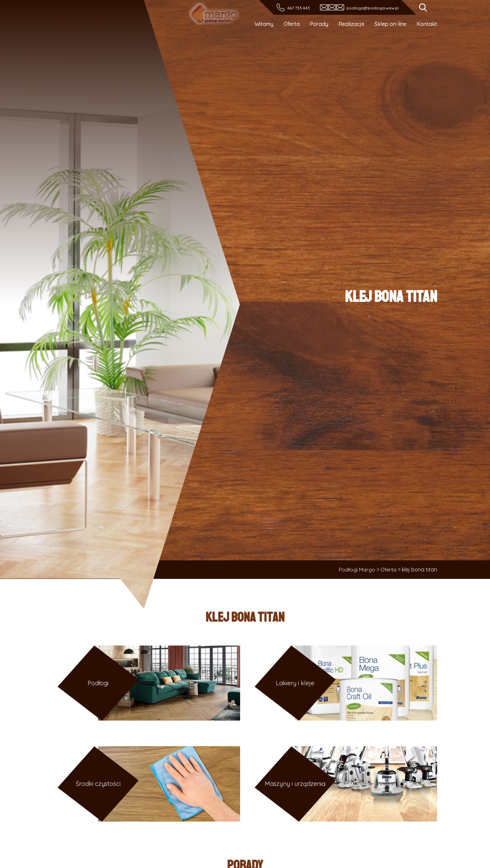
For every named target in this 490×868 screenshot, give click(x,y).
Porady (319, 24)
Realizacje (351, 24)
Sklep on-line (390, 24)
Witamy (264, 24)
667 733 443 (298, 8)
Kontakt (427, 24)
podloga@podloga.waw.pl (373, 8)
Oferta (292, 24)
